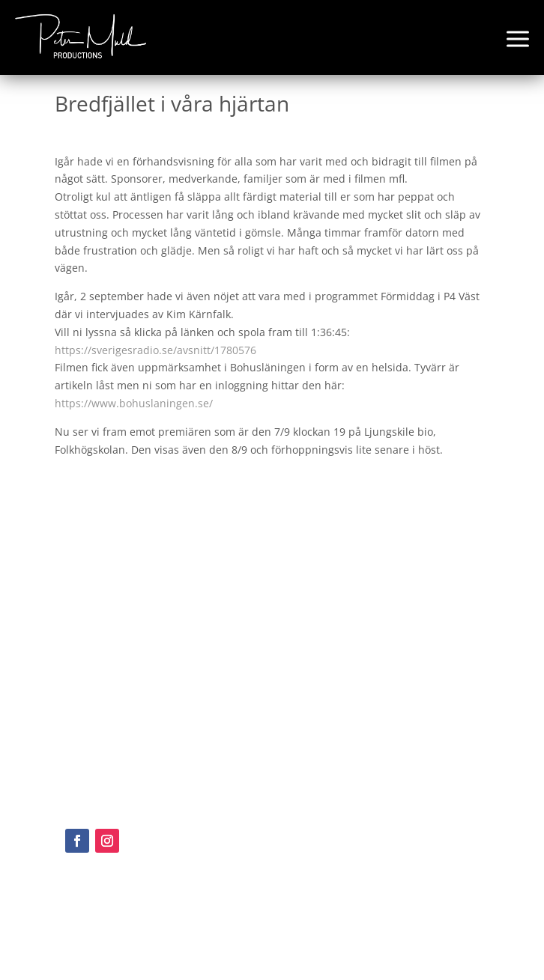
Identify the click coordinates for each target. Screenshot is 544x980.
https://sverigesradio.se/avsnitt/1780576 (155, 350)
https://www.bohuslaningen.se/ (134, 403)
